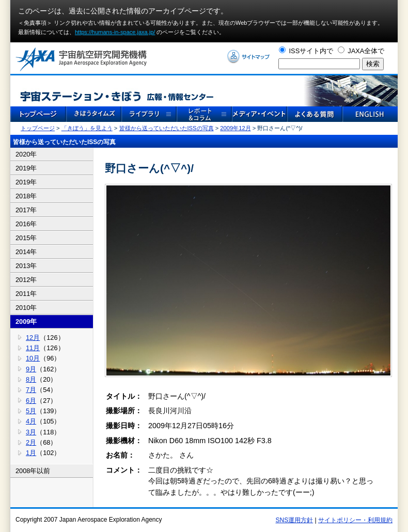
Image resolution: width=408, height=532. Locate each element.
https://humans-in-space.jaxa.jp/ (115, 32)
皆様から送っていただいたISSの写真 (167, 128)
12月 (33, 338)
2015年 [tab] (26, 238)
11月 (33, 348)
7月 (31, 390)
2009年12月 (235, 128)
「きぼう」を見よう (87, 128)
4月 (31, 421)
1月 (31, 453)
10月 (33, 358)
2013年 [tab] (26, 266)
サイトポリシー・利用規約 (355, 520)
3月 (31, 432)
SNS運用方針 (295, 520)
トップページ (38, 128)
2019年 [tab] (26, 168)
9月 (31, 369)
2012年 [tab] (26, 280)
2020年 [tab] (26, 154)
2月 (31, 442)
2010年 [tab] (26, 308)
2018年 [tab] (26, 196)
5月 (31, 411)
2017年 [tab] (26, 210)
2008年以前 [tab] (33, 471)
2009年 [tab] (26, 322)
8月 (31, 379)
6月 (31, 401)
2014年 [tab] (26, 252)
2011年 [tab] (26, 294)
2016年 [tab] (26, 224)
